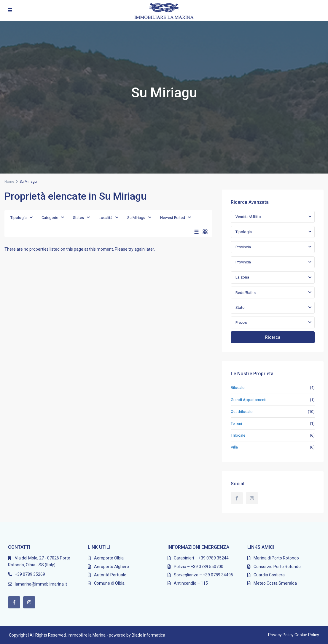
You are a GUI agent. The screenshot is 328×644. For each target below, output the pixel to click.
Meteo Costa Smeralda (275, 583)
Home (9, 182)
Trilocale (238, 435)
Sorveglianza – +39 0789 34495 (203, 575)
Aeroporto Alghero (112, 567)
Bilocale (238, 388)
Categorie (50, 218)
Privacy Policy (281, 635)
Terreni (236, 423)
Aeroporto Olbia (109, 558)
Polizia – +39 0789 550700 (199, 567)
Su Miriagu (136, 218)
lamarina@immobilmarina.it (41, 584)
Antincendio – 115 (191, 583)
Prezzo (241, 323)
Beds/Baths (246, 293)
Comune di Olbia (109, 583)
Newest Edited (173, 218)
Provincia (243, 247)
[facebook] (237, 498)
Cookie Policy (307, 635)
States (78, 218)
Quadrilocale (242, 412)
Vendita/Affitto (248, 217)
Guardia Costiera (269, 575)
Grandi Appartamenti (249, 400)
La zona (242, 277)
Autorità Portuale (110, 575)
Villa (234, 447)
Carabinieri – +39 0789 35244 (201, 558)
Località (106, 218)
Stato (240, 307)
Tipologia (19, 218)
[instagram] (252, 498)
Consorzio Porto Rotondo (277, 567)
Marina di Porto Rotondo (276, 558)
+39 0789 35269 (30, 574)
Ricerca (273, 337)
